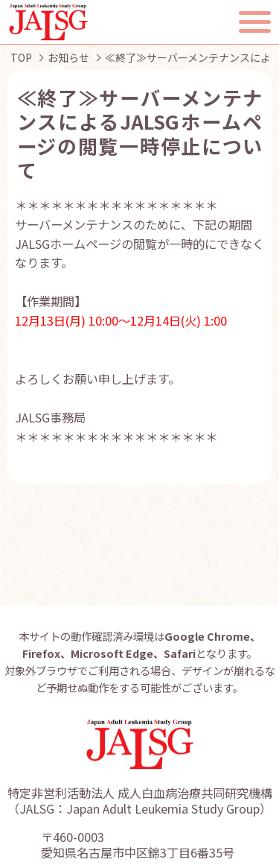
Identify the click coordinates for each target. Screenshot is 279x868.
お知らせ (68, 57)
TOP (21, 57)
